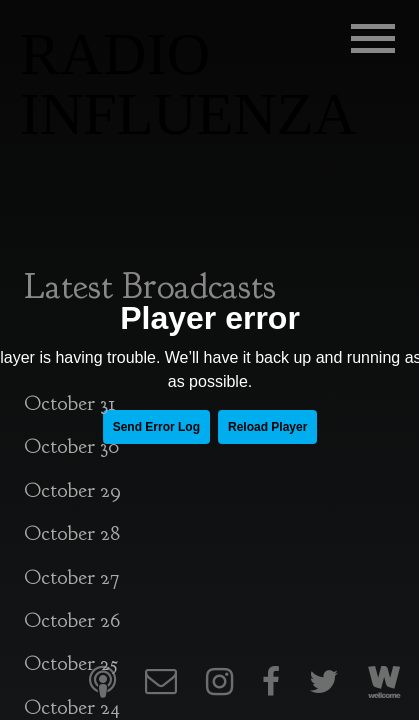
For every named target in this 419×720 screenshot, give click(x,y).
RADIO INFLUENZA (188, 84)
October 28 (72, 533)
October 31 (70, 403)
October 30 (71, 446)
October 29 (72, 490)
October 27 (71, 577)
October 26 (72, 620)
